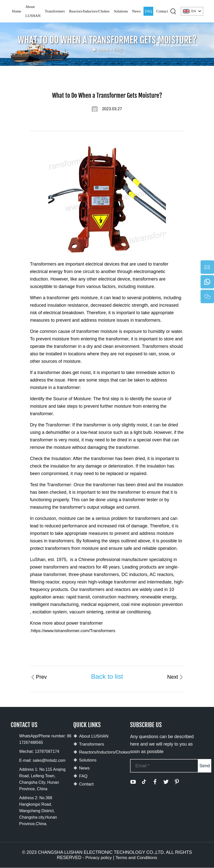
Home (17, 11)
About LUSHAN (33, 11)
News (136, 11)
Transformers (55, 11)
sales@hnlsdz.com (49, 761)
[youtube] (133, 782)
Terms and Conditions (137, 858)
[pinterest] (177, 782)
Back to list (107, 677)
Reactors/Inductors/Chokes (89, 11)
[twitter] (166, 782)
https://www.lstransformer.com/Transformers (75, 631)
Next (175, 677)
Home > (105, 50)
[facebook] (155, 782)
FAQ (148, 11)
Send (205, 766)
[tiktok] (144, 782)
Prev (39, 677)
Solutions (121, 11)
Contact (162, 11)
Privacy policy (98, 858)
